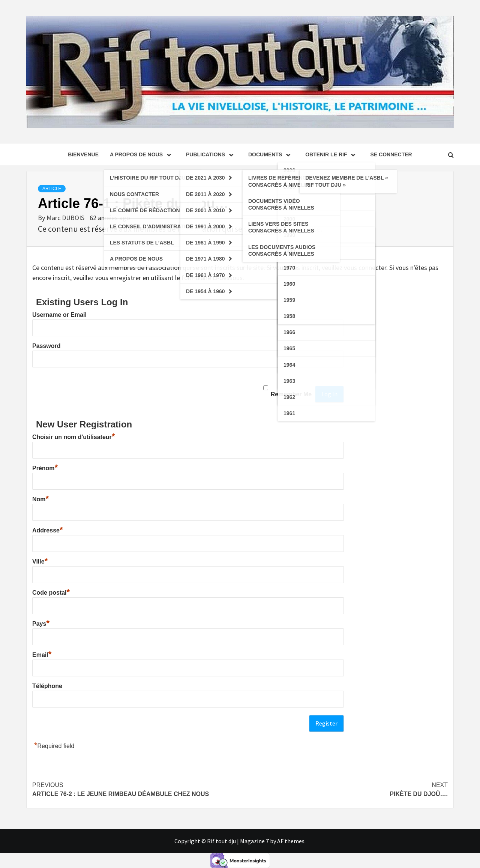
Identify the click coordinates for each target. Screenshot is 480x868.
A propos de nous (142, 154)
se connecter (391, 154)
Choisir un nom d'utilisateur (73, 437)
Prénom (45, 468)
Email (42, 655)
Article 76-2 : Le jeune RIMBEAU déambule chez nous (136, 789)
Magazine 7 (254, 841)
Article (52, 189)
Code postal (51, 593)
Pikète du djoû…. (344, 789)
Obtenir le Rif (332, 154)
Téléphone (47, 686)
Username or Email (59, 315)
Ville (40, 561)
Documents (271, 154)
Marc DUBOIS (66, 218)
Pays (41, 624)
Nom (40, 499)
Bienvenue (83, 154)
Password (46, 346)
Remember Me (291, 394)
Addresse (47, 530)
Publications (211, 154)
